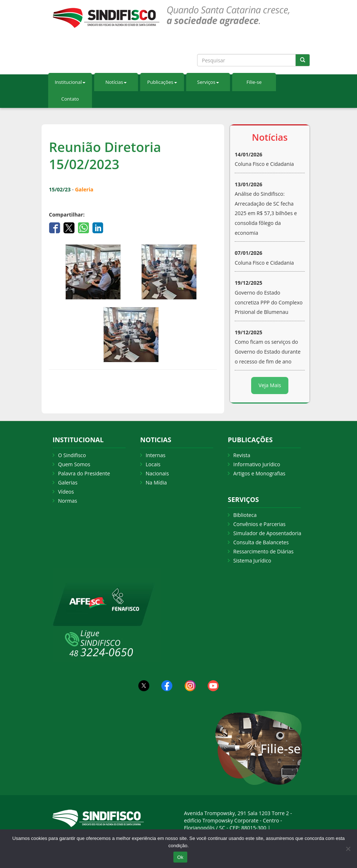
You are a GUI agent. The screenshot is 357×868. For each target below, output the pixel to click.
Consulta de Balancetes (261, 542)
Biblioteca (245, 515)
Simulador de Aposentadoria (267, 533)
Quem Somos (74, 464)
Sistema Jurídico (252, 560)
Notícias (116, 82)
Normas (68, 501)
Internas (156, 455)
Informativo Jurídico (257, 464)
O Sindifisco (72, 455)
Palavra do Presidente (84, 473)
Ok (180, 857)
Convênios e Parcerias (259, 524)
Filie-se (254, 82)
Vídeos (66, 492)
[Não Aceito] (348, 849)
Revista (242, 455)
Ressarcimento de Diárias (263, 551)
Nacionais (157, 473)
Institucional (70, 82)
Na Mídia (156, 482)
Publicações (162, 82)
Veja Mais (270, 385)
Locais (153, 464)
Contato (70, 99)
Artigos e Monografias (259, 473)
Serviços (208, 82)
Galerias (68, 482)
